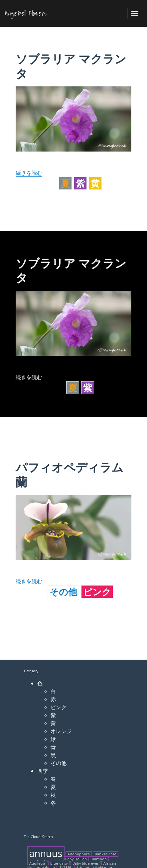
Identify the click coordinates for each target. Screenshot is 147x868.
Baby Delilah (76, 859)
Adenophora (79, 854)
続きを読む (29, 173)
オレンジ (61, 731)
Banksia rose (106, 854)
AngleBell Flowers (26, 13)
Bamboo (99, 859)
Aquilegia (37, 863)
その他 (63, 592)
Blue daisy (59, 863)
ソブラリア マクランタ (71, 66)
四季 (43, 771)
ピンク (97, 592)
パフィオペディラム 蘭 (70, 474)
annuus (46, 853)
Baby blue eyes (85, 863)
